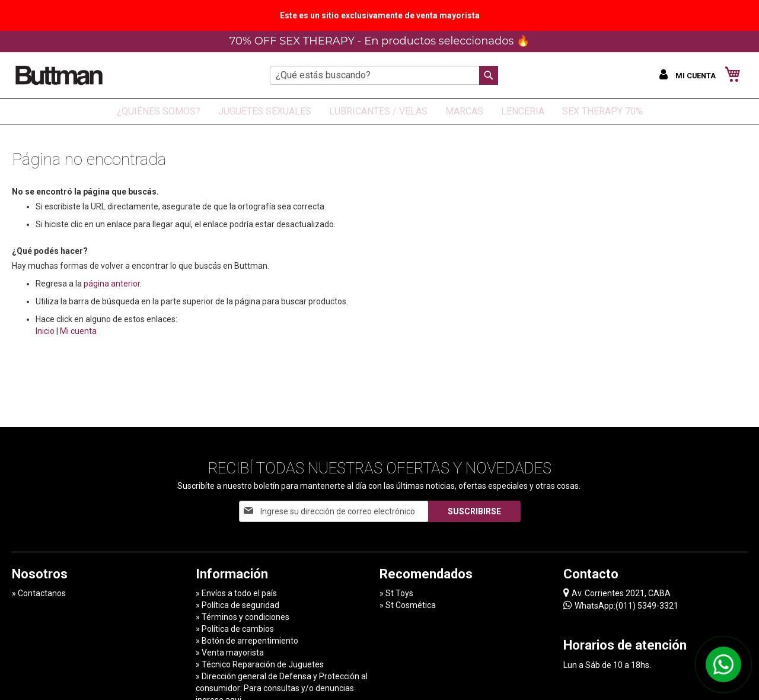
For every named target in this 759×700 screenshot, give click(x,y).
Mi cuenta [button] (696, 76)
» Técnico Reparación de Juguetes (260, 664)
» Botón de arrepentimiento (247, 641)
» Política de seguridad (237, 605)
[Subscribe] (474, 511)
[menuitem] (159, 112)
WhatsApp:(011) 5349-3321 (621, 605)
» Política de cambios (235, 629)
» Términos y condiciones (243, 617)
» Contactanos (39, 593)
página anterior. (113, 284)
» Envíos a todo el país (236, 593)
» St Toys (396, 593)
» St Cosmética (408, 605)
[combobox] (384, 75)
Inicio (45, 331)
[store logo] (59, 75)
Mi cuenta (78, 331)
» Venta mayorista (230, 653)
